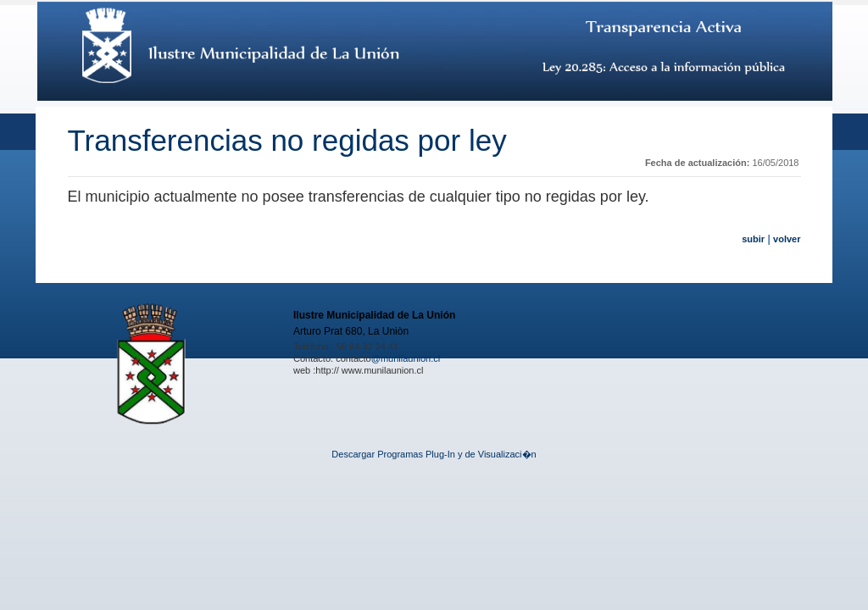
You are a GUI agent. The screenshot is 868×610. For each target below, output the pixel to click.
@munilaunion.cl (406, 358)
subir (753, 239)
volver (787, 239)
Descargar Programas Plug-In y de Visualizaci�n (434, 454)
